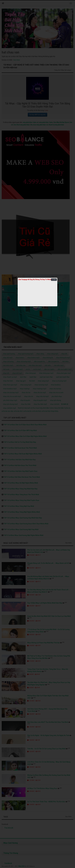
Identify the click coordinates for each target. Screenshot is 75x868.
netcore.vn (40, 308)
